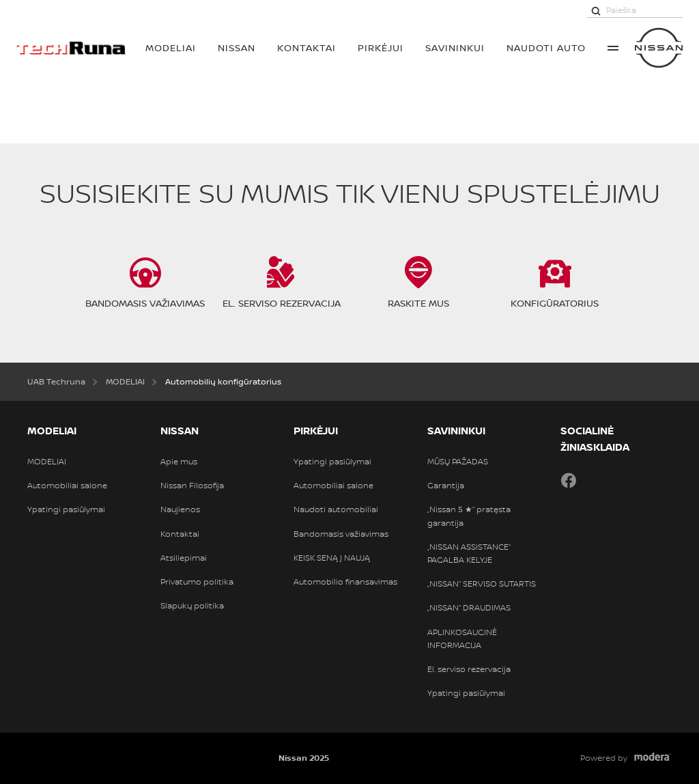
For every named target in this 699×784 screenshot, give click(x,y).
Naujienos (180, 509)
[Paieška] (596, 10)
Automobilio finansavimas (345, 582)
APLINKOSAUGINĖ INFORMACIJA (462, 639)
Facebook (569, 480)
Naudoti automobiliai (336, 509)
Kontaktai (306, 47)
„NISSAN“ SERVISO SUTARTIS (482, 584)
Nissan (237, 47)
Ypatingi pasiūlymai (66, 509)
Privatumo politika (197, 582)
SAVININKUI (455, 47)
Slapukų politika (192, 606)
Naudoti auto (546, 47)
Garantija (446, 486)
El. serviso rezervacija (469, 669)
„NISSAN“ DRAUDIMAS (469, 608)
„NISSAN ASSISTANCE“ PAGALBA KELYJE (469, 554)
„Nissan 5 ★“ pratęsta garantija (469, 516)
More (613, 48)
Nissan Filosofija (192, 486)
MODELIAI (171, 47)
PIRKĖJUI (381, 47)
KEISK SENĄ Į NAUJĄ (332, 558)
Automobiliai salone (67, 486)
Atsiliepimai (184, 558)
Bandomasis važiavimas (341, 534)
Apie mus (179, 462)
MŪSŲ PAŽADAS (458, 462)
